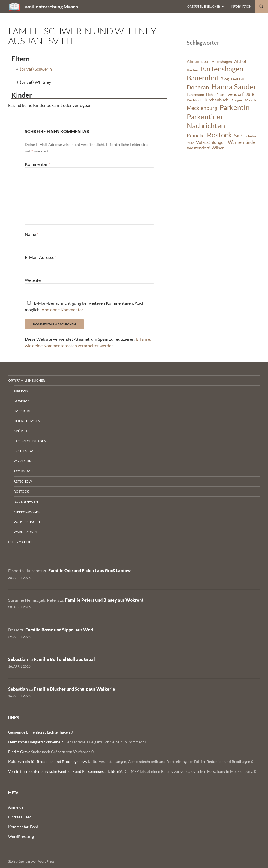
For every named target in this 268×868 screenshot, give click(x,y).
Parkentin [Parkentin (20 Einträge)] (234, 107)
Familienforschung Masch (50, 7)
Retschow (23, 481)
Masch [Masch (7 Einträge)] (250, 100)
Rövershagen (26, 502)
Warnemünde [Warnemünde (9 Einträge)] (242, 142)
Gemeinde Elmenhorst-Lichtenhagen (39, 732)
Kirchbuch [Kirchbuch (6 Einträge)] (195, 100)
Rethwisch (23, 471)
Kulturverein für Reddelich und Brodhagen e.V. (48, 761)
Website (33, 280)
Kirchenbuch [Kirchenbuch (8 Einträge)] (216, 100)
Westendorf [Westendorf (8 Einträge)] (198, 148)
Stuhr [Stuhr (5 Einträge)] (190, 143)
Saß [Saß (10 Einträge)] (238, 136)
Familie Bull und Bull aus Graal (64, 659)
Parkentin (23, 461)
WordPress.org (21, 836)
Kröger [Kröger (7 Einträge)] (237, 100)
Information (241, 6)
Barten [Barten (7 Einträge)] (192, 70)
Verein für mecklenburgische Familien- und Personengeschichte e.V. (65, 771)
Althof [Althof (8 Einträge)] (240, 61)
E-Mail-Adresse (41, 257)
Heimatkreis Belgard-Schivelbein (36, 742)
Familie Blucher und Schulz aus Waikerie (74, 689)
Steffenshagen (27, 512)
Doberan (22, 401)
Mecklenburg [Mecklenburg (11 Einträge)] (202, 108)
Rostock (21, 491)
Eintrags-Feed (20, 817)
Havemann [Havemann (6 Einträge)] (195, 95)
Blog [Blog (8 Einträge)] (225, 79)
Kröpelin (22, 431)
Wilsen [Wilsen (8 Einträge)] (218, 148)
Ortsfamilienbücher (204, 6)
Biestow (21, 390)
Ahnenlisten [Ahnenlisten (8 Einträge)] (198, 61)
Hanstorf (22, 411)
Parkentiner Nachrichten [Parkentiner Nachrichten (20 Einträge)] (206, 121)
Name (32, 234)
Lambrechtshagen (30, 441)
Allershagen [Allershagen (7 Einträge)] (222, 62)
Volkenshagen (27, 522)
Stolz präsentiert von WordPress (31, 861)
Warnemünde (26, 532)
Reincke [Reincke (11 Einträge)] (196, 135)
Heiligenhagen (27, 421)
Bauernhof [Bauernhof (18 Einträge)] (203, 78)
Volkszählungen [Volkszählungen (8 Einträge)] (211, 142)
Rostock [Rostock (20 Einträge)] (219, 135)
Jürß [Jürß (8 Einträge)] (250, 94)
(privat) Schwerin (36, 69)
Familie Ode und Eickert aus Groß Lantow (89, 571)
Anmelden (17, 807)
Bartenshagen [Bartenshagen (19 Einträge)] (222, 69)
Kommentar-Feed (23, 827)
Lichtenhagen (26, 451)
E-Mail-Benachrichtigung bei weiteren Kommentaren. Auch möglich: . (85, 306)
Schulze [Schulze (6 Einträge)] (250, 136)
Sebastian (18, 659)
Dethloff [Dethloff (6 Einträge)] (238, 79)
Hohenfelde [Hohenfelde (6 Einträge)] (215, 95)
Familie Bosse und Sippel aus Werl (59, 630)
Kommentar (37, 164)
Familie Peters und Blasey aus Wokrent (104, 600)
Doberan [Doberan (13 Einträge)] (198, 87)
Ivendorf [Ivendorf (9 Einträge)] (235, 94)
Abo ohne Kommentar (62, 309)
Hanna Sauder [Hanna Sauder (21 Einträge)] (234, 87)
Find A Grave (19, 752)
